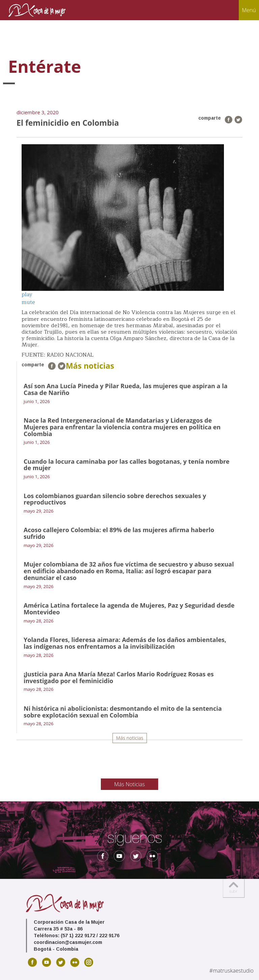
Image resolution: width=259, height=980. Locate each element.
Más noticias (130, 738)
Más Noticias (130, 784)
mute (28, 302)
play (27, 295)
